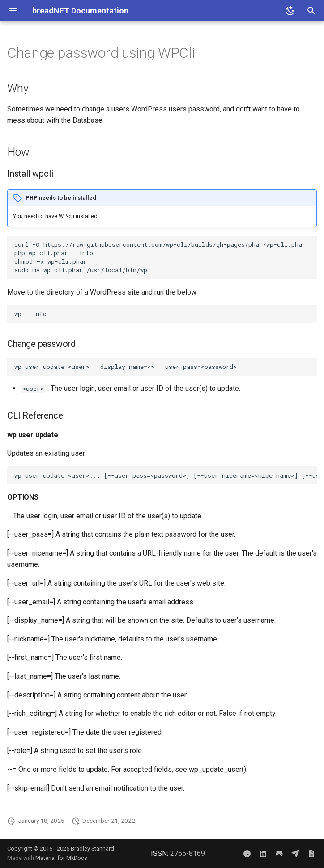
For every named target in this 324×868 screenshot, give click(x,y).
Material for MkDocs (61, 858)
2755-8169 (188, 853)
